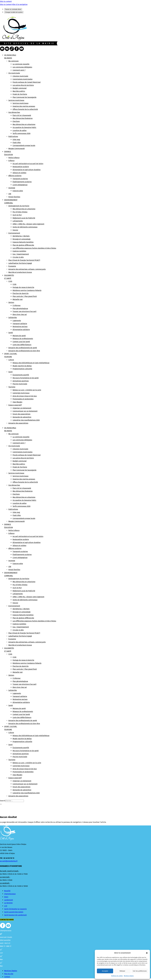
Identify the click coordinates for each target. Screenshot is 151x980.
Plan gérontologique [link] (20, 309)
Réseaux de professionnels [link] (23, 339)
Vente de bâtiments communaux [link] (25, 227)
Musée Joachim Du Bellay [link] (22, 366)
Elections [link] (16, 121)
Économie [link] (12, 266)
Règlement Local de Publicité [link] (24, 218)
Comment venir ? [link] (19, 70)
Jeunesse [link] (12, 188)
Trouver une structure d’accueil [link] (24, 311)
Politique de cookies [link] (117, 976)
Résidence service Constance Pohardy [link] (27, 290)
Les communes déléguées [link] (22, 67)
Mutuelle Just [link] (18, 299)
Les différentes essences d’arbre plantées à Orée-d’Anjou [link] (34, 248)
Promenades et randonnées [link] (23, 399)
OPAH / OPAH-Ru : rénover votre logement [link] (28, 224)
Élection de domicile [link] (21, 293)
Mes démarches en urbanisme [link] (24, 124)
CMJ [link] (10, 194)
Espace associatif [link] (15, 405)
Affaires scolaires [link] (15, 176)
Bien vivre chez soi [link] (20, 314)
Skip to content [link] (6, 1)
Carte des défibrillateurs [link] (22, 345)
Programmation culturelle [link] (22, 369)
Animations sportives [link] (21, 381)
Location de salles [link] (20, 131)
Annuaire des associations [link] (18, 423)
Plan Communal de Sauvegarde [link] (24, 97)
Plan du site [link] (9, 974)
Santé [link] (11, 333)
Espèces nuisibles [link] (19, 251)
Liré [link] (6, 906)
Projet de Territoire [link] (20, 94)
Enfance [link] (11, 161)
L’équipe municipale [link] (20, 76)
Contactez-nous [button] (7, 920)
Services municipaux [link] (16, 100)
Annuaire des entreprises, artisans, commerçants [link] (27, 269)
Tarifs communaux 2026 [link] (21, 133)
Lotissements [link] (18, 221)
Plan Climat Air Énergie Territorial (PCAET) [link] (24, 260)
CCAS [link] (10, 281)
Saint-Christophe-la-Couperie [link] (15, 909)
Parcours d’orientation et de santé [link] (26, 378)
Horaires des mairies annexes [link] (24, 106)
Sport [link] (10, 372)
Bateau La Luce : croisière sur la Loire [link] (27, 390)
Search (3, 801)
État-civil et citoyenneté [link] (22, 115)
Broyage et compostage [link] (22, 239)
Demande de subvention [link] (22, 417)
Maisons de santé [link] (19, 336)
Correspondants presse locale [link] (24, 145)
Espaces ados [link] (18, 191)
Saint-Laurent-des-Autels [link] (14, 912)
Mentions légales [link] (129, 976)
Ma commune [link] (13, 61)
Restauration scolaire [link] (21, 167)
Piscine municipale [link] (20, 384)
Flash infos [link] (17, 143)
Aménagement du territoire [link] (19, 206)
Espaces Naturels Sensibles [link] (23, 242)
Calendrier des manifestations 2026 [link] (26, 420)
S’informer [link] (17, 305)
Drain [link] (6, 897)
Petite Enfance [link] (14, 158)
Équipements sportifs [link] (21, 375)
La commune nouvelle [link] (21, 64)
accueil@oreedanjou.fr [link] (9, 861)
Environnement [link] (14, 233)
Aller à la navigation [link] (20, 4)
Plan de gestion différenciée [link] (23, 245)
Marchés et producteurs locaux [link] (20, 272)
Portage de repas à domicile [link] (23, 287)
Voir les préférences (140, 971)
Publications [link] (13, 136)
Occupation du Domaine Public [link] (24, 127)
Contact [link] (7, 977)
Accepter (105, 971)
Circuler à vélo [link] (18, 257)
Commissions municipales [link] (22, 79)
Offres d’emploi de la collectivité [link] (25, 109)
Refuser (122, 971)
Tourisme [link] (12, 387)
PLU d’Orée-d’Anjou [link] (20, 212)
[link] (13, 40)
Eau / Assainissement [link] (21, 254)
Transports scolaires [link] (20, 179)
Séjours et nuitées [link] (19, 173)
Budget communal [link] (20, 88)
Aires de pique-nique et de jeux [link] (25, 396)
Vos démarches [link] (14, 112)
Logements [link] (17, 321)
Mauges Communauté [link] (17, 149)
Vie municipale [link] (14, 73)
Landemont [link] (9, 900)
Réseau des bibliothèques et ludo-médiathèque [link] (31, 363)
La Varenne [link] (8, 903)
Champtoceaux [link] (10, 894)
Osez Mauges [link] (17, 402)
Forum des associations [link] (21, 414)
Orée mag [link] (16, 140)
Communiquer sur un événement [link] (25, 411)
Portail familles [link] (14, 197)
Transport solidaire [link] (20, 324)
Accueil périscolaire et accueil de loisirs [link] (28, 164)
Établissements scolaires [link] (22, 182)
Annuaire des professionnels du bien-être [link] (24, 351)
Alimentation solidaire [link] (21, 330)
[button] (147, 953)
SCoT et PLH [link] (17, 215)
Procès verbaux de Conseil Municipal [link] (27, 82)
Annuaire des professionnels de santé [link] (23, 348)
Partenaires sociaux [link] (20, 327)
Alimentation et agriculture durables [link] (27, 170)
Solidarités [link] (13, 318)
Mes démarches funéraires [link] (23, 118)
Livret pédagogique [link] (20, 185)
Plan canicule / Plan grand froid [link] (25, 296)
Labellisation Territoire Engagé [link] (20, 263)
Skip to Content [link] (6, 4)
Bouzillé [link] (7, 891)
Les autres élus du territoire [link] (23, 85)
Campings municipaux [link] (21, 393)
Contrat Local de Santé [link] (21, 342)
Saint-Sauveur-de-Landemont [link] (15, 915)
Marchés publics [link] (19, 91)
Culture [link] (11, 360)
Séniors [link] (11, 302)
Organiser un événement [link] (22, 408)
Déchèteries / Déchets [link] (21, 236)
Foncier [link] (15, 230)
